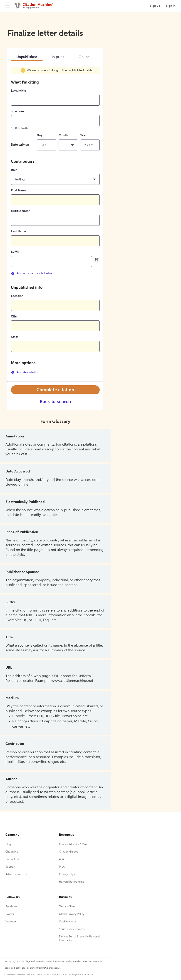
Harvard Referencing (72, 882)
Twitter (10, 914)
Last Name (19, 231)
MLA (62, 867)
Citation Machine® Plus (73, 844)
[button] (68, 145)
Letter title (19, 91)
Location (17, 296)
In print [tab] (58, 57)
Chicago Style (67, 874)
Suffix (15, 252)
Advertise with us (16, 874)
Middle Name (21, 211)
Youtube (11, 922)
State (15, 337)
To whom (17, 111)
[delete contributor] (97, 260)
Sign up (155, 6)
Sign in (171, 6)
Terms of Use (67, 907)
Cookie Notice (68, 922)
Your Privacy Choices (72, 929)
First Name (19, 190)
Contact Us (12, 859)
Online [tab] (84, 57)
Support (10, 867)
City (14, 317)
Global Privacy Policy (72, 914)
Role (14, 170)
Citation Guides (68, 852)
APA (62, 859)
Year (83, 135)
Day (40, 135)
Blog (8, 844)
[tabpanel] (55, 224)
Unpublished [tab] (27, 57)
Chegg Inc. (12, 852)
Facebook (11, 907)
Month (63, 135)
